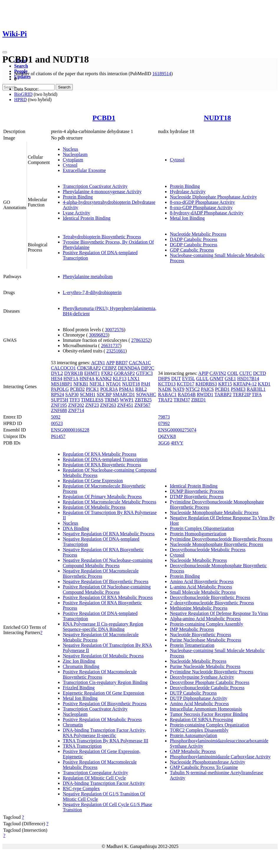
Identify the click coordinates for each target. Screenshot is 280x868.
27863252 (141, 340)
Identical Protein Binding (87, 218)
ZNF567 (142, 405)
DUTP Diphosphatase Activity (199, 698)
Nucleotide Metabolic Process (198, 234)
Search (21, 66)
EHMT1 (92, 373)
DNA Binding (76, 528)
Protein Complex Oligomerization (202, 528)
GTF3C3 (144, 373)
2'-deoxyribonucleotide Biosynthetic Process (212, 603)
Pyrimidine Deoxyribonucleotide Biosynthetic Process (221, 539)
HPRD (20, 100)
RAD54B (187, 394)
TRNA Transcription (82, 746)
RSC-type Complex (81, 789)
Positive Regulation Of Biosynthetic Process (105, 704)
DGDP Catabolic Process (193, 245)
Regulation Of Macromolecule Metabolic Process (109, 502)
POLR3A (109, 389)
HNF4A (87, 379)
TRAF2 (165, 400)
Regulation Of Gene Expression (93, 481)
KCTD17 (186, 384)
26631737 (111, 346)
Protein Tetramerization (192, 645)
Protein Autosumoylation (193, 735)
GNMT (217, 379)
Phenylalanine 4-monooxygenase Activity (102, 192)
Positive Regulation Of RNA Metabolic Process (108, 597)
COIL (233, 373)
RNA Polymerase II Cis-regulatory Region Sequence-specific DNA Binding (103, 627)
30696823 (98, 335)
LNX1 (134, 379)
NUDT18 (218, 118)
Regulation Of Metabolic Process (94, 507)
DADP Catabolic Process (193, 239)
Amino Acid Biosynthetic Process (202, 581)
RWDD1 (205, 394)
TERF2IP (242, 394)
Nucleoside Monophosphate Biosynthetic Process (216, 544)
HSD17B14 (248, 379)
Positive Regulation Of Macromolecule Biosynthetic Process (100, 674)
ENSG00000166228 (70, 430)
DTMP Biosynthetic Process (197, 497)
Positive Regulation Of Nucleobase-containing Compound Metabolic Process (107, 589)
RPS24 (57, 394)
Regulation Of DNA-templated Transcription (105, 459)
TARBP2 (223, 394)
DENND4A (129, 368)
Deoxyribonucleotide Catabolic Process (207, 688)
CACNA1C (140, 363)
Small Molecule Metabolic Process (203, 592)
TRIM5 (112, 400)
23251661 (116, 351)
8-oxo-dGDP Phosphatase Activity (202, 202)
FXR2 (107, 373)
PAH (146, 384)
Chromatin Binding (81, 666)
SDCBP (104, 394)
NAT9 (178, 389)
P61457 (58, 436)
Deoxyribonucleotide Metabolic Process (208, 550)
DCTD (260, 373)
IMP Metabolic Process (192, 629)
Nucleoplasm (75, 154)
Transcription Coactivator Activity (95, 186)
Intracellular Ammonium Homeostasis (206, 709)
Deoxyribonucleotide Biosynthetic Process (210, 597)
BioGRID (23, 94)
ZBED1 (199, 400)
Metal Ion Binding (187, 218)
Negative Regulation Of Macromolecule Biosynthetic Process (101, 574)
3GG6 (164, 443)
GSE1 (230, 379)
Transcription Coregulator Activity (95, 773)
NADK (165, 389)
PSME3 (238, 389)
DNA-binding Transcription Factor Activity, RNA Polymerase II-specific (104, 733)
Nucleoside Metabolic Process (198, 560)
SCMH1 (88, 394)
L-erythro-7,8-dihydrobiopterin (92, 292)
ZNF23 (92, 405)
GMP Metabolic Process (193, 751)
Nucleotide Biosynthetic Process (200, 635)
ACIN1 (98, 363)
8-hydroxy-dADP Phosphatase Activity (207, 213)
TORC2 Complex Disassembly (199, 730)
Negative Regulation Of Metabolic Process (103, 656)
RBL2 (141, 389)
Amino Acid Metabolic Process (199, 704)
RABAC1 (167, 394)
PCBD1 (104, 118)
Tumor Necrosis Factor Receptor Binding (209, 714)
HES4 (57, 379)
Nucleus (70, 149)
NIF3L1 (97, 384)
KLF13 (120, 379)
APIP (203, 373)
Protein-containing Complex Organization (209, 725)
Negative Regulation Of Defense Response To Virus (219, 613)
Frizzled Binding (79, 688)
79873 (164, 417)
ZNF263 (108, 405)
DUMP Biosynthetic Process (197, 491)
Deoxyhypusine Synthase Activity (202, 677)
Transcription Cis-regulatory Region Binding (105, 682)
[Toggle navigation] (5, 52)
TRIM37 (182, 400)
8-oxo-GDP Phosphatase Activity (201, 207)
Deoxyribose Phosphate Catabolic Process (210, 682)
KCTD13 (167, 384)
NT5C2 (193, 389)
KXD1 (264, 384)
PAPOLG (60, 389)
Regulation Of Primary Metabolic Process (102, 497)
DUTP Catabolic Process (193, 693)
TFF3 (75, 400)
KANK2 (104, 379)
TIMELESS (92, 400)
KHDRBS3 (206, 384)
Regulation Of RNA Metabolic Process (100, 454)
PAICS (207, 389)
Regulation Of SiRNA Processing (201, 719)
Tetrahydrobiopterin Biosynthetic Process (102, 237)
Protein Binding (78, 197)
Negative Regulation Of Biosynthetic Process (106, 581)
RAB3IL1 (256, 389)
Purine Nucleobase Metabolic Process (205, 640)
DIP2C (148, 368)
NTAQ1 (113, 384)
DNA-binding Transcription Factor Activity (104, 783)
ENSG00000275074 (177, 430)
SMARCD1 (124, 394)
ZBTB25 (143, 400)
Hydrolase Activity (188, 192)
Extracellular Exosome (84, 170)
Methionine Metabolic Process (199, 608)
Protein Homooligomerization (198, 534)
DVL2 (57, 373)
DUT (176, 379)
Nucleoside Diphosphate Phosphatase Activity (213, 197)
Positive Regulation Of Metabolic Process (102, 719)
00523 (57, 423)
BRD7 (122, 363)
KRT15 (225, 384)
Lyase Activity (76, 213)
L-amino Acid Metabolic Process (201, 587)
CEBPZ (109, 368)
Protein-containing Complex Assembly (206, 624)
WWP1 (127, 400)
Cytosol (70, 165)
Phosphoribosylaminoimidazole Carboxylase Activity (220, 757)
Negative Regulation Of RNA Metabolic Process (109, 534)
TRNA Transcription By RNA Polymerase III (106, 741)
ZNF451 (125, 405)
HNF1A (71, 379)
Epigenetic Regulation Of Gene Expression (103, 693)
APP (110, 363)
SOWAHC (146, 394)
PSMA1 (126, 389)
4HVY (177, 443)
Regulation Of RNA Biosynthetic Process (102, 465)
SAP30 (72, 394)
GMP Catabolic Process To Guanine (204, 767)
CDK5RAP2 (89, 368)
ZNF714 (76, 410)
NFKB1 (81, 384)
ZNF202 (76, 405)
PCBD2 (78, 389)
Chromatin (73, 725)
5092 (56, 417)
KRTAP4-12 (245, 384)
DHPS (164, 379)
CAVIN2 (218, 373)
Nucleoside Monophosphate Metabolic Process (214, 512)
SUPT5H (60, 400)
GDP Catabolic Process (192, 250)
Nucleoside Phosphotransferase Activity (207, 762)
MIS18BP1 (62, 384)
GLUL (202, 379)
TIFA (257, 394)
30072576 (114, 330)
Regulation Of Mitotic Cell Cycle (94, 778)
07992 (164, 423)
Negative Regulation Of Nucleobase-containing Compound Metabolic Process (108, 563)
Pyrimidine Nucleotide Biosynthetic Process (211, 672)
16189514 (162, 74)
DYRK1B (74, 373)
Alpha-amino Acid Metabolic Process (205, 619)
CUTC (246, 373)
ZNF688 (59, 410)
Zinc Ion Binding (79, 661)
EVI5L (189, 379)
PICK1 (92, 389)
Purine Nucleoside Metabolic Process (205, 666)
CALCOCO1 (63, 368)
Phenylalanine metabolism (88, 277)
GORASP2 (124, 373)
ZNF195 (59, 405)
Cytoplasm (73, 160)
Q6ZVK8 (167, 436)
